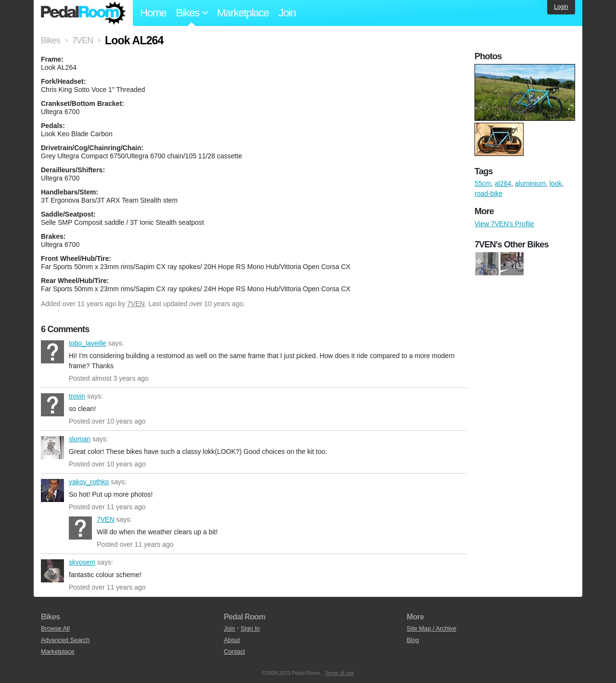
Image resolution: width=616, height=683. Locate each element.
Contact (234, 651)
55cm (483, 183)
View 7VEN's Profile (504, 224)
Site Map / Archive (431, 628)
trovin (52, 405)
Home (153, 13)
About (232, 640)
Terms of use (340, 673)
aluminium (530, 183)
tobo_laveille (52, 352)
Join (287, 13)
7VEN (136, 304)
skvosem (52, 571)
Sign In (250, 628)
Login (561, 7)
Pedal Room (83, 13)
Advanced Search (65, 640)
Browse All (55, 628)
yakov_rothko (52, 490)
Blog (413, 640)
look (556, 183)
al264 (503, 183)
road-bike (488, 193)
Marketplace (243, 13)
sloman (52, 448)
